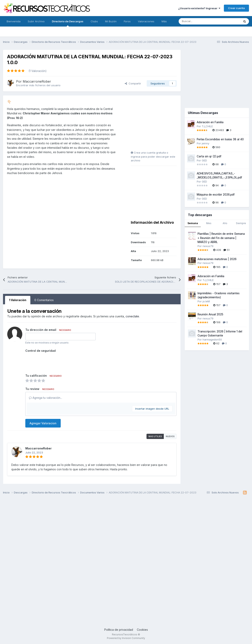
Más (164, 21)
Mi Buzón (111, 21)
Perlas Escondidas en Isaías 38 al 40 (220, 139)
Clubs (94, 21)
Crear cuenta (236, 8)
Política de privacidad (119, 630)
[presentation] (56, 362)
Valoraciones (146, 21)
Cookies (142, 630)
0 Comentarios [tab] (44, 300)
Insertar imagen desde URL (152, 409)
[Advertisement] (156, 125)
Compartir (133, 83)
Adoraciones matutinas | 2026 (217, 259)
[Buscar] (200, 21)
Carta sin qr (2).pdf (209, 156)
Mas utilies (155, 436)
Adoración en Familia (210, 122)
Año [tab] (225, 223)
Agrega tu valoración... (46, 398)
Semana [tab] (193, 223)
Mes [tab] (209, 223)
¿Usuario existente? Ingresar (199, 8)
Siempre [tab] (241, 223)
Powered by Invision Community (126, 638)
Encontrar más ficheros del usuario (38, 85)
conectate (132, 316)
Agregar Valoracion (43, 423)
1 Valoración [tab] (18, 300)
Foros (127, 21)
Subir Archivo (36, 21)
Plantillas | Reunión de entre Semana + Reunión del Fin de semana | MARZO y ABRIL (221, 238)
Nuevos (170, 436)
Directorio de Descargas (68, 23)
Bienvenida (14, 21)
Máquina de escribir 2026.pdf (216, 195)
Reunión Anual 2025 (210, 314)
